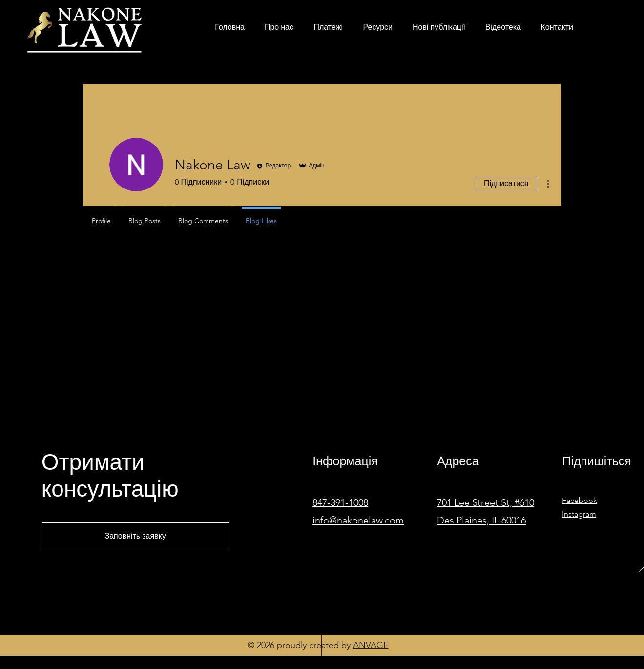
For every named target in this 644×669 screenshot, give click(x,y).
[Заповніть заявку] (135, 536)
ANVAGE (371, 645)
